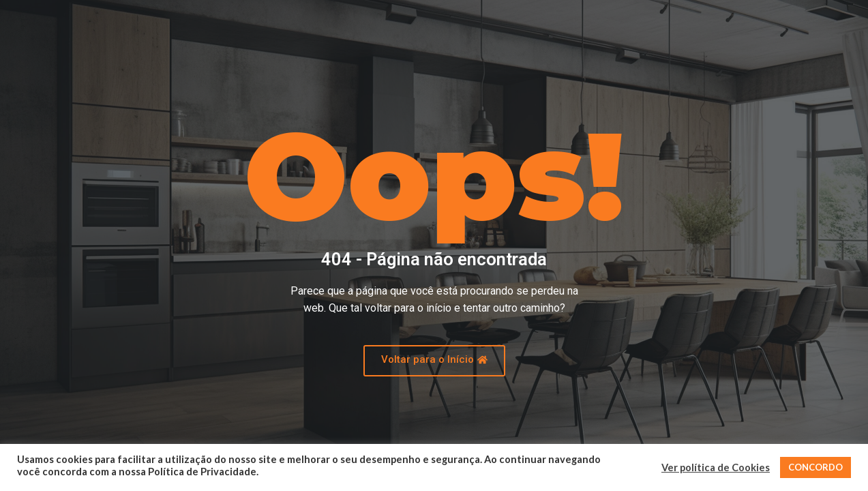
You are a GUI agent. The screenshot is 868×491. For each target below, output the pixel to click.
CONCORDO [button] (815, 467)
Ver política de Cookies (716, 467)
